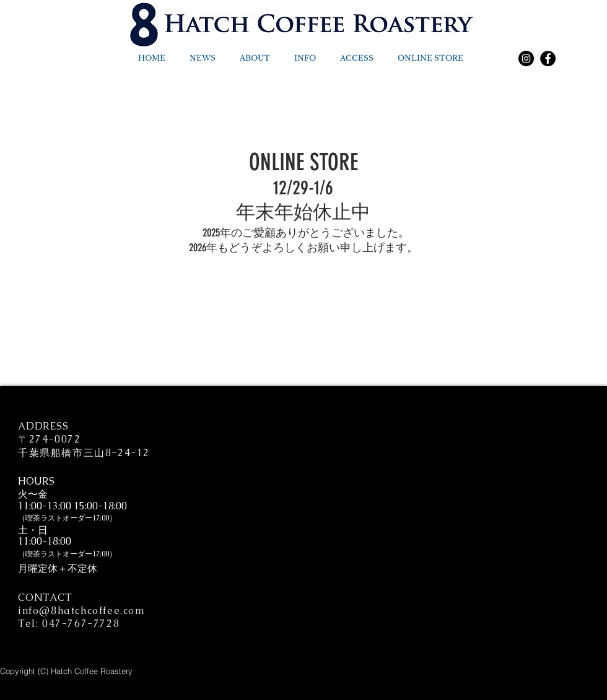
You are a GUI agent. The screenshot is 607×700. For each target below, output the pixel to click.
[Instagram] (526, 58)
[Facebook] (548, 58)
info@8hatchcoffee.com (82, 611)
